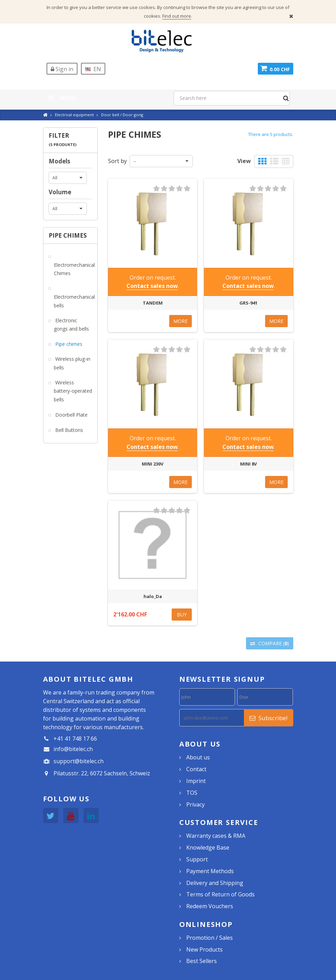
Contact (196, 769)
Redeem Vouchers (210, 906)
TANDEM (153, 303)
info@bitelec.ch (73, 749)
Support (197, 859)
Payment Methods (210, 871)
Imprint (196, 781)
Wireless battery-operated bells (73, 391)
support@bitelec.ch (79, 761)
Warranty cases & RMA (216, 836)
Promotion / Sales (210, 938)
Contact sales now (152, 286)
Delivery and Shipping (215, 883)
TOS (192, 793)
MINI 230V (153, 464)
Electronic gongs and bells (71, 325)
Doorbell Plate (71, 415)
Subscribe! (268, 718)
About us (198, 757)
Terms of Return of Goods (220, 894)
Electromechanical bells (74, 301)
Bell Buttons (68, 430)
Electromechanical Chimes (74, 269)
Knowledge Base (208, 847)
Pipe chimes (68, 344)
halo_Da (153, 596)
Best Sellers (202, 961)
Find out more (177, 16)
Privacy (195, 804)
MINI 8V (248, 464)
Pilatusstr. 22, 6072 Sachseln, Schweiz (102, 773)
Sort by (117, 161)
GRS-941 (248, 303)
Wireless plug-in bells (72, 363)
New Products (204, 949)
